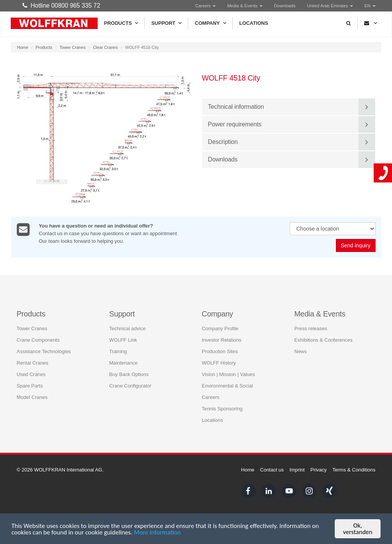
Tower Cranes (73, 47)
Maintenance (123, 362)
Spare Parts (30, 385)
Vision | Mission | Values (228, 374)
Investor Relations (222, 340)
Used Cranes (31, 374)
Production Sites (220, 351)
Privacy (319, 470)
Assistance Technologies (44, 351)
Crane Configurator (130, 385)
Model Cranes (32, 397)
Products (121, 23)
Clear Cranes (105, 47)
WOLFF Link (123, 340)
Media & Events (245, 6)
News (301, 351)
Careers (206, 6)
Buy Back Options (129, 374)
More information (157, 533)
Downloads (285, 6)
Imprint (297, 470)
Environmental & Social (227, 385)
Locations (254, 23)
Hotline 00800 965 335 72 (61, 6)
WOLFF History (219, 362)
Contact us (272, 470)
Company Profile (220, 328)
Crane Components (38, 340)
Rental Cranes (33, 362)
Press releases (311, 328)
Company (210, 23)
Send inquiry (356, 246)
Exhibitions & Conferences (323, 340)
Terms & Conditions (354, 470)
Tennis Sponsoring (222, 408)
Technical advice (127, 328)
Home (23, 47)
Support (166, 23)
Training (118, 351)
